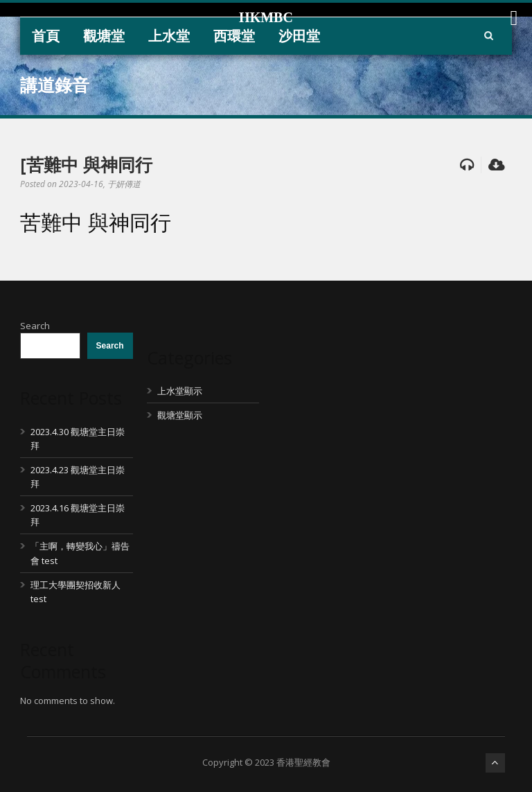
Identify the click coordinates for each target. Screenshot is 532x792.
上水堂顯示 (180, 391)
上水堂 (169, 36)
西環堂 (234, 36)
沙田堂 (299, 36)
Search (35, 326)
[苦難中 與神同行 (86, 164)
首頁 (46, 36)
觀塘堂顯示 (180, 415)
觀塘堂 (104, 36)
